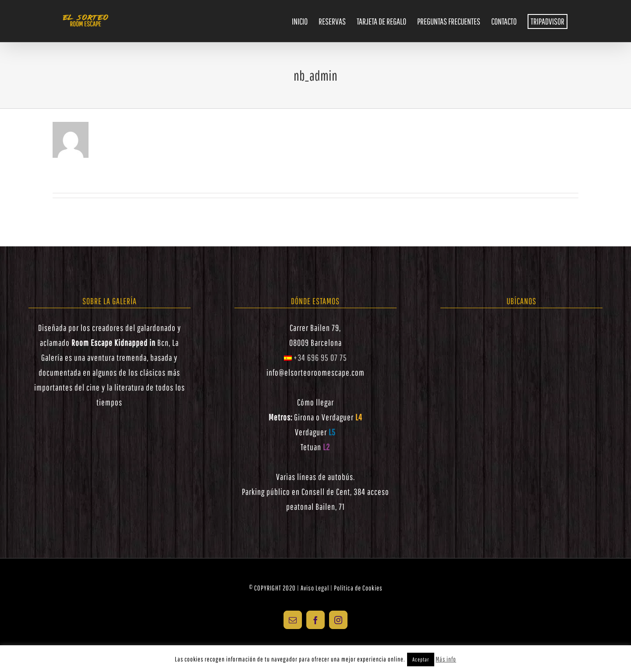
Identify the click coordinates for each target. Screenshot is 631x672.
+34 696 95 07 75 (315, 357)
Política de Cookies (358, 588)
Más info (446, 659)
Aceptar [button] (421, 660)
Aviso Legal (315, 588)
